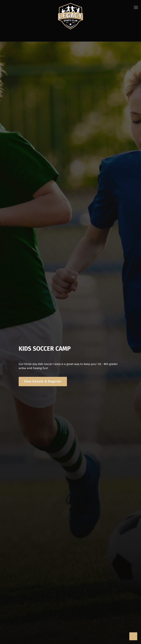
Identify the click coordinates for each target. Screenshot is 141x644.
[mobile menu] (136, 8)
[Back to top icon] (133, 636)
